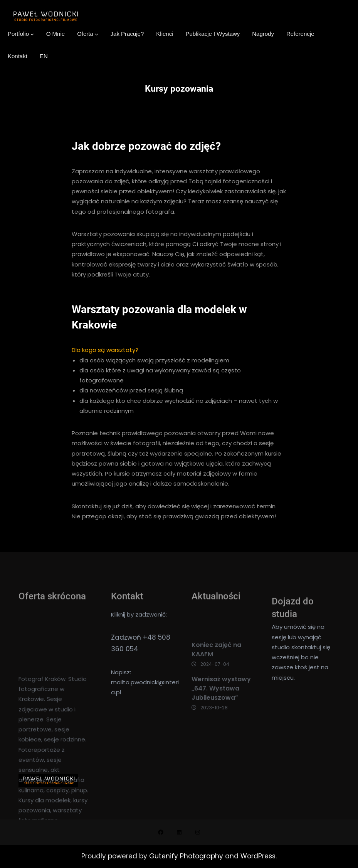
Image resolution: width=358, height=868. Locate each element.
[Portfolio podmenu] (32, 34)
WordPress (258, 856)
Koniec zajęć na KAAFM (216, 663)
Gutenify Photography (187, 856)
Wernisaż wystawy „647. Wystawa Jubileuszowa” (221, 703)
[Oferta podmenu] (97, 34)
